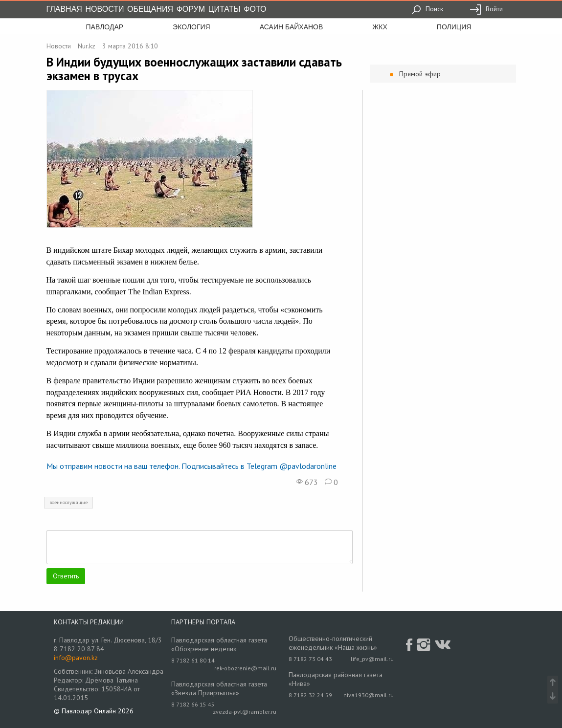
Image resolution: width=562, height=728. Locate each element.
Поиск (427, 9)
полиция (454, 27)
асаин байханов (292, 27)
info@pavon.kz (76, 658)
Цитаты (225, 9)
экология (191, 27)
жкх (380, 27)
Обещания (150, 9)
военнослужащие (68, 502)
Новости (105, 9)
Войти (486, 9)
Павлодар (105, 27)
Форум (191, 9)
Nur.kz (87, 46)
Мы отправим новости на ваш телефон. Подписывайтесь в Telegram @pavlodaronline (191, 466)
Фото (255, 9)
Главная (64, 9)
